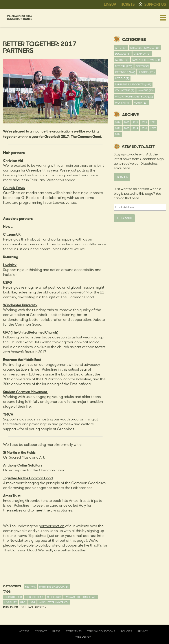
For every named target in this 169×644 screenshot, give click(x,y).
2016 (118, 134)
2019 (135, 128)
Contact (41, 631)
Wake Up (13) (146, 90)
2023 (144, 122)
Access (24, 631)
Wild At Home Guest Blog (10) (134, 96)
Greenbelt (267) (125, 72)
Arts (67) (121, 48)
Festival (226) (124, 66)
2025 (127, 122)
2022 (153, 122)
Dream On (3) (142, 54)
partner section (52, 526)
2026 (118, 122)
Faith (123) (122, 60)
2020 (127, 128)
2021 (118, 128)
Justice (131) (147, 72)
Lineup (110, 4)
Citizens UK (54, 597)
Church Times (34, 597)
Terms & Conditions (101, 631)
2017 (153, 128)
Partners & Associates (54, 587)
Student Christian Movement (26, 392)
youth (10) (141, 103)
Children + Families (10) (145, 48)
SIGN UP (122, 177)
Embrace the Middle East (81, 597)
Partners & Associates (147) (133, 84)
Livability (11, 602)
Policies (126, 631)
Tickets (127, 4)
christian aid (13, 597)
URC (23, 602)
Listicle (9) (122, 78)
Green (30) (142, 66)
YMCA (8, 414)
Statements (74, 631)
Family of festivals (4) (146, 60)
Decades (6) (123, 54)
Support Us (155, 4)
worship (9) (123, 103)
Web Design (83, 637)
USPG (32, 602)
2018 (144, 128)
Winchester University (54, 602)
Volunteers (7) (125, 90)
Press (56, 631)
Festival (30, 587)
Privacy (143, 631)
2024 (135, 122)
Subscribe (124, 218)
